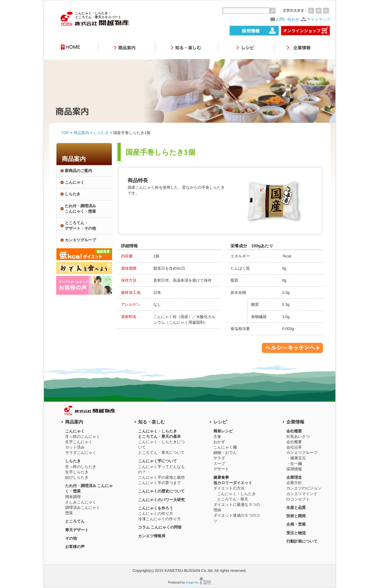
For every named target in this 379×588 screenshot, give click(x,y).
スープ (219, 464)
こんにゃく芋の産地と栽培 (161, 477)
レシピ (220, 422)
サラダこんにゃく (81, 453)
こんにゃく (75, 182)
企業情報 (295, 422)
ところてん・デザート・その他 (80, 226)
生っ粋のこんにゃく (83, 436)
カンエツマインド (302, 494)
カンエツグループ (302, 453)
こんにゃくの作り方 (156, 513)
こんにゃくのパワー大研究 (161, 500)
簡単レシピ (223, 431)
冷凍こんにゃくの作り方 (159, 519)
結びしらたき (77, 477)
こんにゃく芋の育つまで (159, 483)
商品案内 (81, 133)
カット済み (75, 447)
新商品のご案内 (78, 171)
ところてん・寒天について (161, 453)
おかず (219, 442)
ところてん (75, 521)
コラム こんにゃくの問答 (160, 527)
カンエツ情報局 (152, 536)
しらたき (101, 133)
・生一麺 (294, 464)
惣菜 (69, 513)
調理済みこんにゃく (83, 508)
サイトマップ (319, 19)
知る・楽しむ (152, 422)
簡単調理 (73, 497)
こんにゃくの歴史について (161, 491)
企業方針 (294, 483)
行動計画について (302, 541)
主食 (217, 436)
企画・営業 (296, 524)
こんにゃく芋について (158, 461)
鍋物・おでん (225, 453)
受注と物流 (296, 533)
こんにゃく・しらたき (236, 494)
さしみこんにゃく (81, 502)
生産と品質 (296, 508)
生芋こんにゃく (79, 442)
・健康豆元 (296, 458)
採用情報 (294, 469)
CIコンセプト (298, 499)
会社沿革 (294, 447)
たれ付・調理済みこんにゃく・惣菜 (80, 209)
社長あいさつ (298, 436)
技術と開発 (296, 516)
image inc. (192, 582)
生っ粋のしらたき (81, 467)
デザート (221, 469)
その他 (71, 538)
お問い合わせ (288, 19)
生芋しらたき (77, 472)
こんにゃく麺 (225, 447)
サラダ (219, 458)
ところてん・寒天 (233, 499)
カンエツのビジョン (304, 488)
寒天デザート (77, 530)
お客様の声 (75, 547)
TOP (65, 133)
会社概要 (294, 442)
